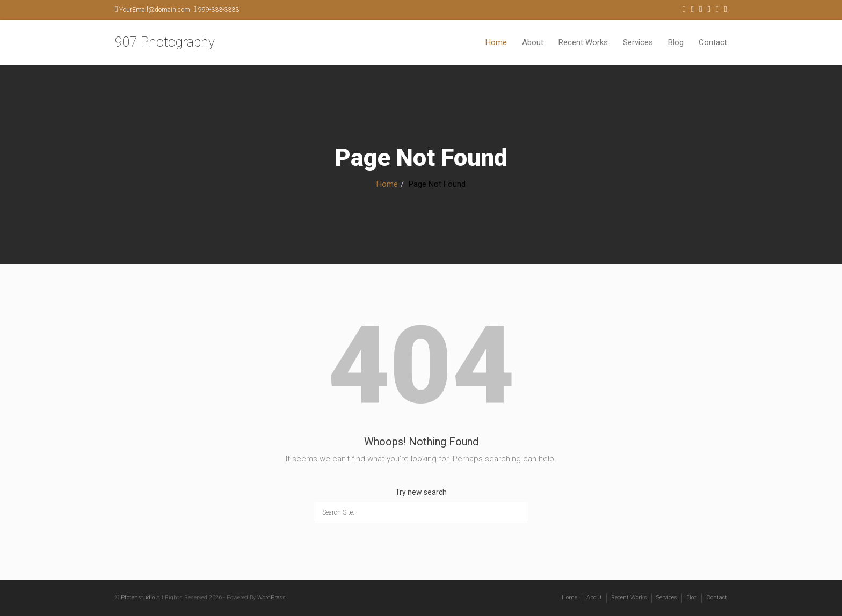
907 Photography (165, 42)
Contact (713, 42)
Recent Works (583, 42)
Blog (676, 42)
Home (496, 42)
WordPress (271, 597)
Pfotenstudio (138, 597)
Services (638, 42)
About (533, 42)
